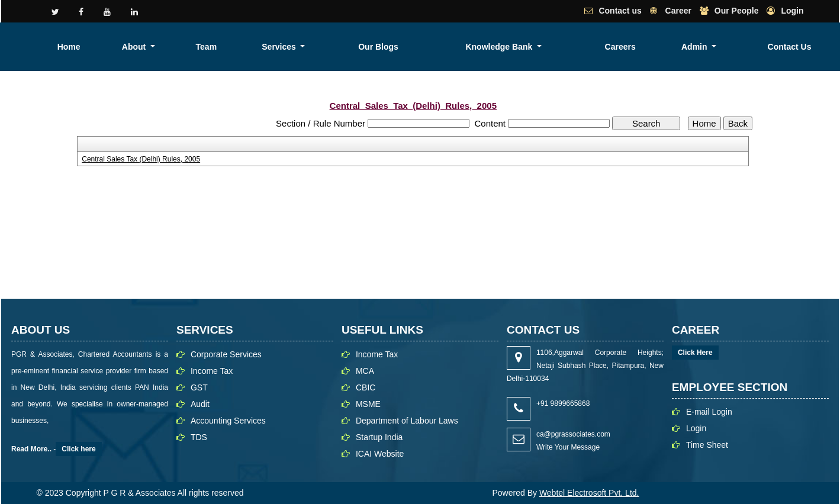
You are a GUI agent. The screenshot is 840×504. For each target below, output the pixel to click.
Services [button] (465, 47)
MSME (368, 404)
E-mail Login (709, 412)
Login (792, 11)
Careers (693, 47)
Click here (78, 449)
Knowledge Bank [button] (612, 47)
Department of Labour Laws (407, 421)
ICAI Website (380, 454)
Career (677, 11)
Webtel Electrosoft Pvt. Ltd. (589, 493)
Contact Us (806, 47)
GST (199, 387)
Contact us (620, 11)
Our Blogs (532, 47)
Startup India (379, 437)
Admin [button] (742, 47)
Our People (737, 11)
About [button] (368, 47)
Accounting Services (228, 421)
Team (417, 47)
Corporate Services (226, 354)
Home (325, 47)
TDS (199, 437)
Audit (200, 404)
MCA (365, 371)
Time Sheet (707, 445)
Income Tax (212, 371)
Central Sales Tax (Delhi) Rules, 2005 (141, 159)
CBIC (366, 387)
